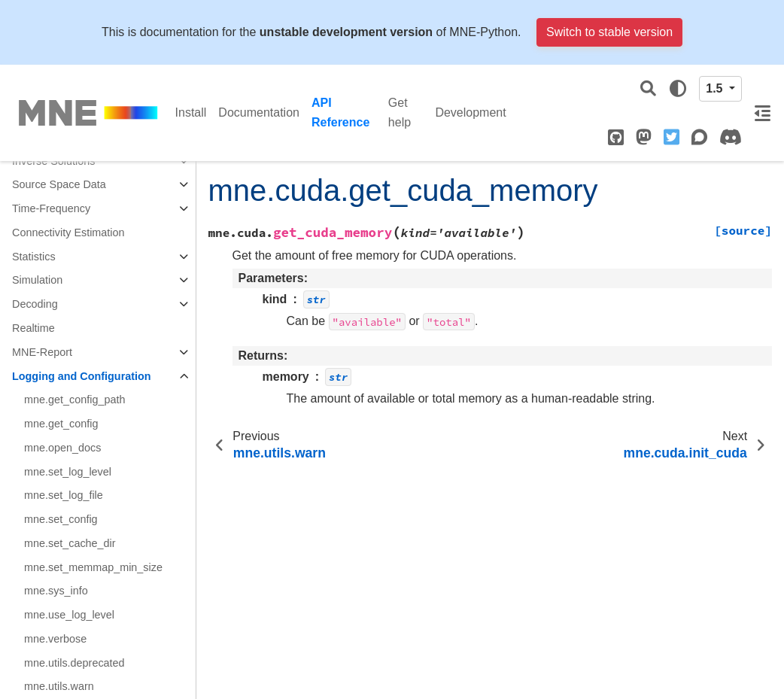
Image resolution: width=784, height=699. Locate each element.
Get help (400, 112)
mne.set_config (61, 519)
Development (470, 112)
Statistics (34, 257)
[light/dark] (678, 89)
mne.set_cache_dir (70, 543)
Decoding (35, 304)
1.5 (716, 88)
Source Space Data (59, 184)
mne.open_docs (62, 448)
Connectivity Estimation (68, 232)
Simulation (37, 280)
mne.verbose (55, 639)
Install (191, 112)
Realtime (33, 328)
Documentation (259, 112)
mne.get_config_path (74, 400)
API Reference (340, 112)
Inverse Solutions (53, 161)
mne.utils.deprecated (74, 663)
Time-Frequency (51, 208)
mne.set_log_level (68, 472)
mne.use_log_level (69, 615)
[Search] (648, 89)
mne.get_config (61, 424)
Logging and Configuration (82, 376)
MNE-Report (42, 352)
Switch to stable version (609, 32)
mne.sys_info (56, 591)
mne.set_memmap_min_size (93, 567)
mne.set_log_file (64, 495)
